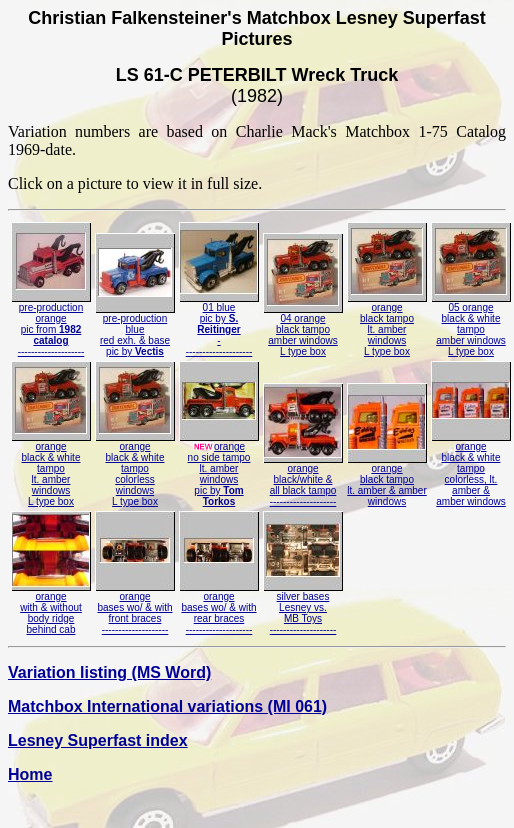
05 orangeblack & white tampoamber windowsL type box (471, 325)
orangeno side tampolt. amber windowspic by (219, 469)
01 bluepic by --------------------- (219, 325)
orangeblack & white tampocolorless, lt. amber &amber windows (471, 469)
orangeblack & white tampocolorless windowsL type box (135, 469)
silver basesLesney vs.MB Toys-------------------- (303, 608)
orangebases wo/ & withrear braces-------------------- (219, 608)
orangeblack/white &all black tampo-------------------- (303, 480)
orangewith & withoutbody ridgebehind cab (51, 608)
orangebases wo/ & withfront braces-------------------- (135, 608)
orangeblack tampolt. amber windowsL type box (387, 325)
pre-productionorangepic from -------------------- (51, 325)
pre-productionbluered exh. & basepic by (135, 330)
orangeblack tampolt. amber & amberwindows (387, 480)
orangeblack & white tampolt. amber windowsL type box (51, 469)
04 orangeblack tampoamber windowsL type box (303, 330)
